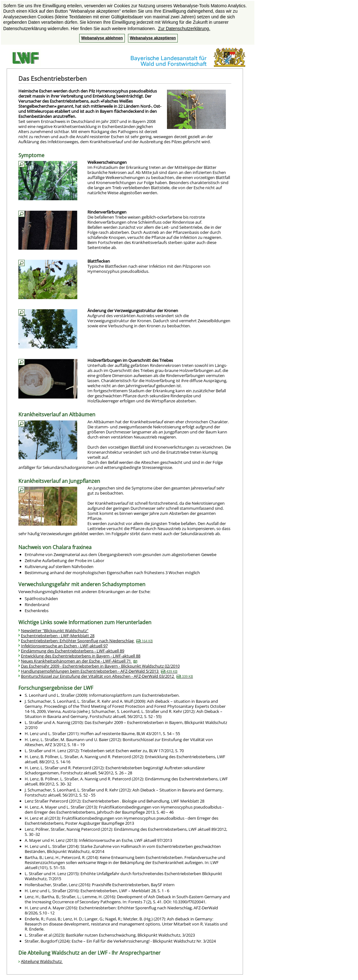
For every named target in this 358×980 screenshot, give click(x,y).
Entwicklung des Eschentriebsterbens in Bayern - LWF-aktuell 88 (81, 656)
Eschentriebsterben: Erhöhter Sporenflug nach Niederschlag (87, 641)
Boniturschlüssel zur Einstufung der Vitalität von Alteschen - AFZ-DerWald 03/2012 (107, 676)
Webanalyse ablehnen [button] (102, 38)
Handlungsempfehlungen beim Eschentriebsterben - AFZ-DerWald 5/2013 (99, 671)
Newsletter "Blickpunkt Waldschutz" (55, 631)
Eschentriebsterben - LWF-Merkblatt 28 (58, 636)
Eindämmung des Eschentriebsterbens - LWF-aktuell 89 (73, 651)
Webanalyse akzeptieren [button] (153, 38)
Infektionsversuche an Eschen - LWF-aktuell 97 (64, 646)
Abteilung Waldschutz (42, 961)
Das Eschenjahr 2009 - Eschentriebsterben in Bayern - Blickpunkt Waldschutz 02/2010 (100, 666)
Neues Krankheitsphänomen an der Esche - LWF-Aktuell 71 (79, 661)
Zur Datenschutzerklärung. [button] (184, 29)
